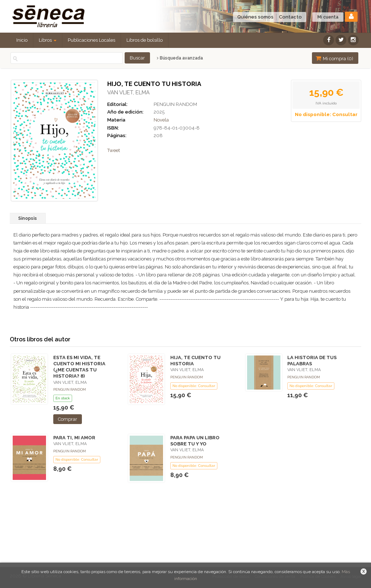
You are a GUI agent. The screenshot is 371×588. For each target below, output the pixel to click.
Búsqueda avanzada (180, 58)
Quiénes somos (255, 17)
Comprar (68, 419)
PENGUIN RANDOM (175, 104)
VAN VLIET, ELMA (128, 92)
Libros (48, 40)
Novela (161, 120)
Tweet (114, 150)
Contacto (290, 17)
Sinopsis (28, 218)
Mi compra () (334, 58)
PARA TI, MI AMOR (74, 438)
